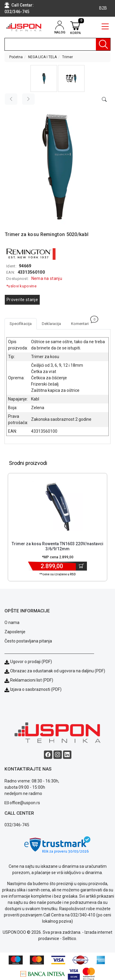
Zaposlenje (15, 632)
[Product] (58, 506)
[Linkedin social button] (67, 755)
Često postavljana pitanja (28, 641)
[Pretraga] (103, 44)
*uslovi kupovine (21, 286)
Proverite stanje (22, 300)
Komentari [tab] (82, 322)
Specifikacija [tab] (21, 324)
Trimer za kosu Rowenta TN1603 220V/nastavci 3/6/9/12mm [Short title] (57, 546)
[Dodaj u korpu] (81, 566)
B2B (103, 8)
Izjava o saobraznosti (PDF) (36, 689)
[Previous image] (11, 99)
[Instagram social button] (58, 755)
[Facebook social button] (48, 755)
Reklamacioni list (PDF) (29, 680)
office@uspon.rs (25, 803)
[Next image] (28, 99)
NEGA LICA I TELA (42, 57)
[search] (57, 44)
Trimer (68, 57)
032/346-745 (17, 12)
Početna (16, 57)
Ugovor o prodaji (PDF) (28, 662)
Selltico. (70, 939)
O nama (12, 622)
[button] (44, 78)
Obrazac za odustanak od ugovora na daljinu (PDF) (58, 671)
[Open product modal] (104, 100)
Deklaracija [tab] (51, 324)
